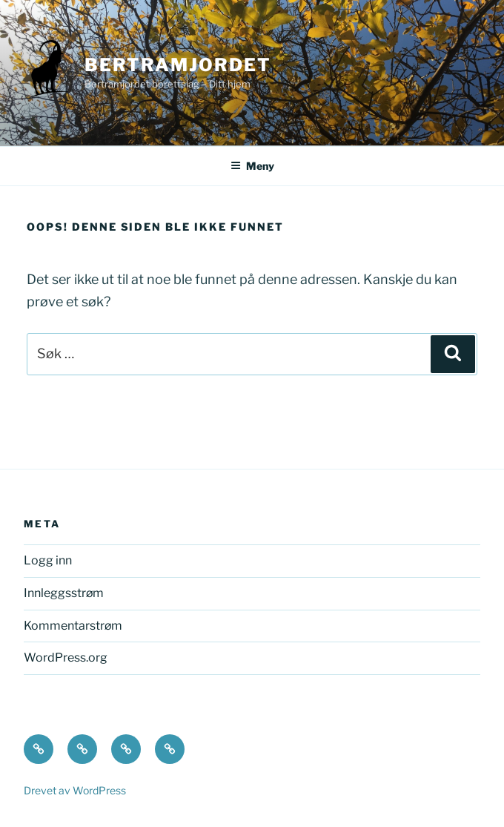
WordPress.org (66, 658)
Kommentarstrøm (73, 626)
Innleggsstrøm (64, 593)
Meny (252, 166)
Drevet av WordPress (75, 790)
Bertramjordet (178, 65)
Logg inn (48, 560)
